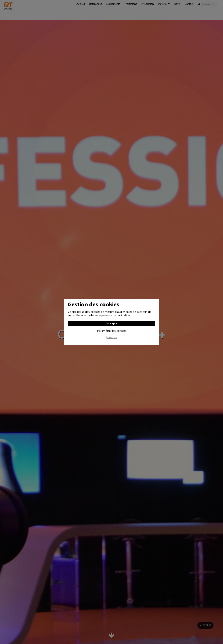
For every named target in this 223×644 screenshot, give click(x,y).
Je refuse (112, 338)
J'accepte (112, 324)
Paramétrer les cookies (112, 331)
